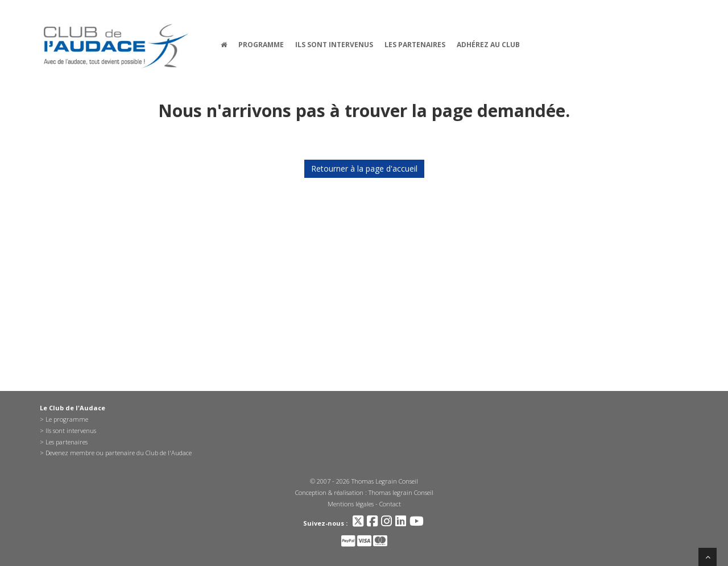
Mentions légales (351, 504)
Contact (390, 504)
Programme (261, 45)
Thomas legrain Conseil (401, 492)
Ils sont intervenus (334, 45)
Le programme (67, 419)
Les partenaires (415, 45)
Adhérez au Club (488, 45)
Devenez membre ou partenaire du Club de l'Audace (119, 453)
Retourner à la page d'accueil (364, 168)
